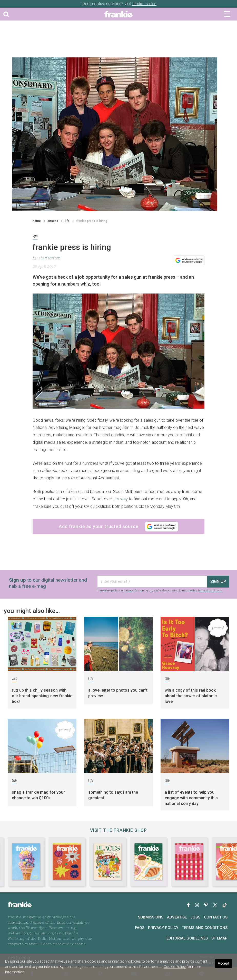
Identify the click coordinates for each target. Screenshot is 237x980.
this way (120, 499)
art (14, 679)
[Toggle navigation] (227, 14)
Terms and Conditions (205, 928)
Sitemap (219, 938)
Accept (224, 963)
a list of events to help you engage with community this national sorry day (191, 798)
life (67, 221)
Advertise (177, 917)
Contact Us (216, 917)
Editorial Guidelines (187, 938)
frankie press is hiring (92, 221)
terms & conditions (210, 590)
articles (53, 221)
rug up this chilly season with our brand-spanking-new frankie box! (42, 696)
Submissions (151, 917)
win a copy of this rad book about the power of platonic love (191, 696)
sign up (218, 582)
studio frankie (144, 4)
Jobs (195, 917)
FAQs (140, 928)
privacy (129, 590)
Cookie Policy (175, 967)
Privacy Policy (163, 928)
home (37, 221)
